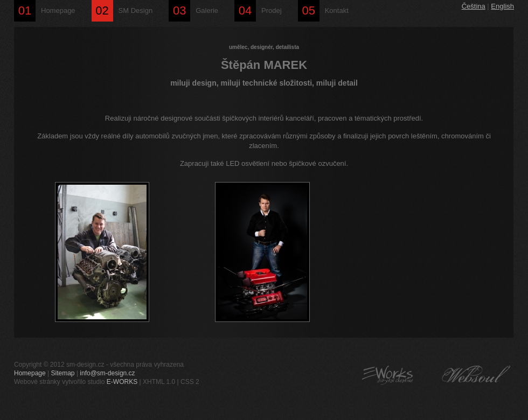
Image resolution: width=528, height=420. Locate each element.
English (502, 6)
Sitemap (63, 373)
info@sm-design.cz (107, 373)
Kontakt (323, 11)
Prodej (258, 11)
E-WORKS (122, 382)
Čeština (474, 6)
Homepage (45, 11)
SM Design (122, 11)
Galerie (193, 11)
